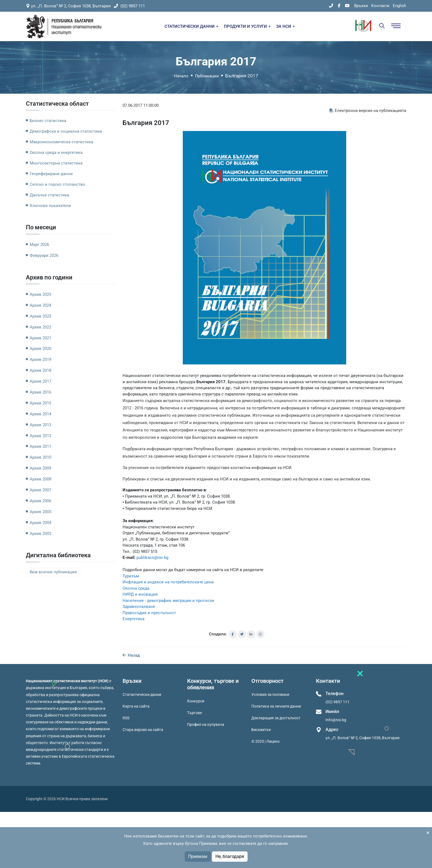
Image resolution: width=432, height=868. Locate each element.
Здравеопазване (139, 607)
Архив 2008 (40, 479)
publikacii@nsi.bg (152, 558)
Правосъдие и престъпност (149, 613)
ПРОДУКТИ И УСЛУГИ (247, 26)
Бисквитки (261, 730)
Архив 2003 (40, 534)
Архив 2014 (40, 414)
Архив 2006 (40, 501)
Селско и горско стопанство (57, 184)
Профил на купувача (206, 724)
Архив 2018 (40, 370)
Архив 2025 (40, 294)
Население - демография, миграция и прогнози (168, 601)
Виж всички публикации (53, 572)
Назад (131, 655)
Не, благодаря (230, 856)
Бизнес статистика (48, 121)
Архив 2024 (40, 305)
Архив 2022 (40, 327)
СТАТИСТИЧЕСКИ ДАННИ (191, 26)
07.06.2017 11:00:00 (141, 105)
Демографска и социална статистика (66, 131)
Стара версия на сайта (143, 730)
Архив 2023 (40, 316)
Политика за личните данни (276, 706)
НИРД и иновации (140, 594)
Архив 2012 (40, 436)
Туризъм (131, 576)
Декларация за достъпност (276, 718)
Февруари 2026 (44, 255)
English (399, 6)
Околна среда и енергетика (56, 153)
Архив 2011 (40, 446)
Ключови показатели (50, 206)
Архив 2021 (40, 338)
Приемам (198, 856)
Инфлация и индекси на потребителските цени (168, 582)
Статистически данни (142, 695)
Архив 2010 (40, 457)
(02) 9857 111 (129, 6)
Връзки (361, 6)
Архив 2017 (40, 381)
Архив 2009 (40, 468)
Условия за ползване (270, 695)
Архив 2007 (40, 490)
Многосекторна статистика (56, 163)
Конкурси (196, 701)
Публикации (207, 76)
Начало (181, 76)
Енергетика (133, 619)
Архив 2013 (40, 425)
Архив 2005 (40, 512)
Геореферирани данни (51, 174)
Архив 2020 (40, 349)
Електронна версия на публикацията (368, 111)
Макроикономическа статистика (61, 142)
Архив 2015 (40, 403)
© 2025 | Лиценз (265, 741)
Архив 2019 (40, 360)
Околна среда (136, 588)
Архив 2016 (40, 392)
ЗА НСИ (286, 26)
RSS (126, 718)
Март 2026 (39, 245)
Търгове (194, 713)
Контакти (380, 6)
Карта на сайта (136, 706)
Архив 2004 (40, 523)
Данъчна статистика (49, 195)
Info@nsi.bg (336, 720)
